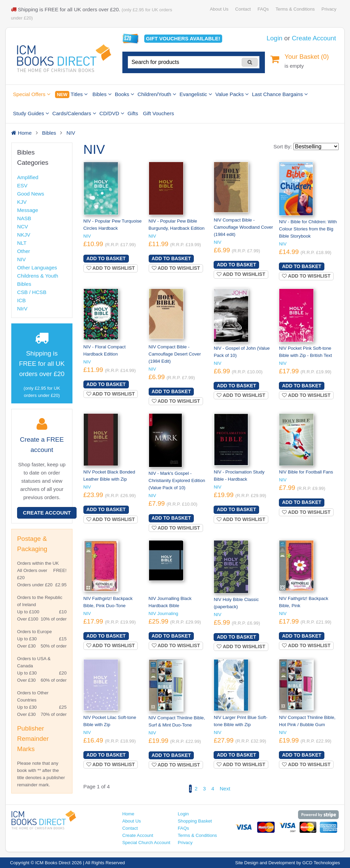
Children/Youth (157, 94)
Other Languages (37, 268)
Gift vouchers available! (183, 38)
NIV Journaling (164, 613)
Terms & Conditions (295, 9)
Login (274, 38)
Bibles (102, 94)
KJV (22, 202)
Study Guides (31, 113)
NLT (22, 243)
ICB (21, 300)
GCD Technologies (321, 863)
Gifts (133, 113)
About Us (219, 9)
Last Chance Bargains (280, 94)
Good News (31, 194)
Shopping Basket (195, 821)
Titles (71, 95)
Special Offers (32, 94)
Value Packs (232, 94)
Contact (243, 9)
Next (225, 789)
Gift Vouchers (158, 113)
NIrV (22, 309)
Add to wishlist (111, 268)
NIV (21, 259)
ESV (22, 185)
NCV (23, 226)
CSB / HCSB (32, 292)
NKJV (24, 235)
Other (24, 251)
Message (28, 210)
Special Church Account (146, 843)
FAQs (263, 9)
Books (124, 94)
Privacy (329, 9)
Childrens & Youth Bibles (38, 280)
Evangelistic (196, 94)
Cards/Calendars (74, 113)
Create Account (314, 38)
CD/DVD (112, 113)
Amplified (28, 177)
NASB (24, 218)
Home (128, 814)
